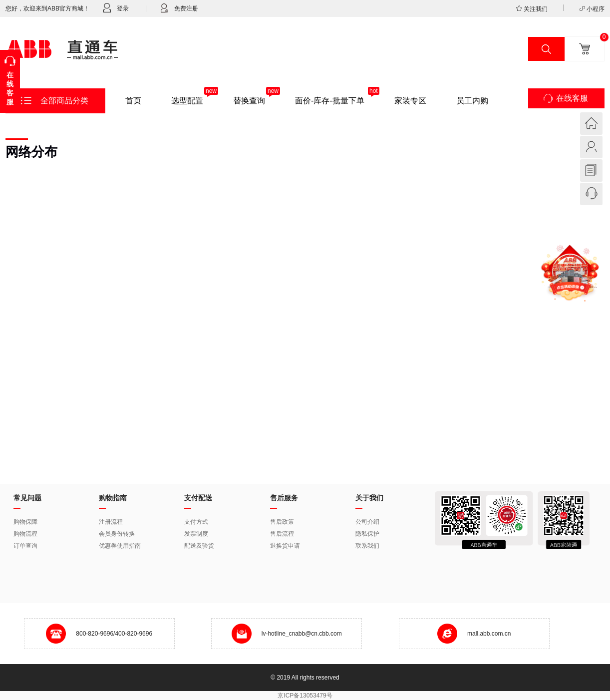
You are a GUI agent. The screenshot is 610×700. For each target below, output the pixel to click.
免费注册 (175, 8)
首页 (133, 101)
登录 (116, 8)
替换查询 (249, 101)
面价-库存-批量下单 (330, 101)
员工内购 (472, 101)
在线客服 (572, 98)
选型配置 (187, 101)
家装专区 (410, 101)
